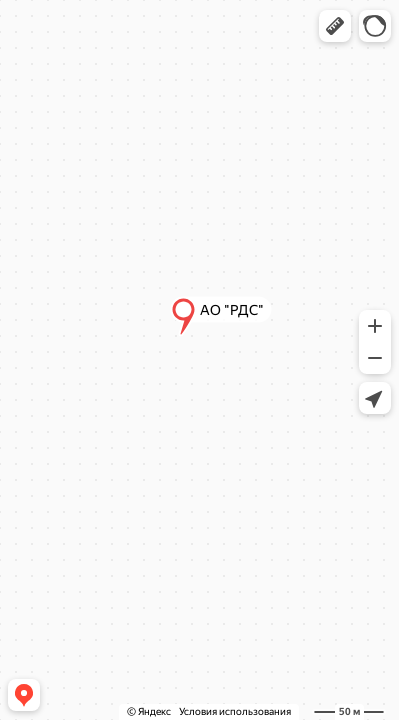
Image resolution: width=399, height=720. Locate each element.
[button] (335, 26)
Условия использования (235, 711)
